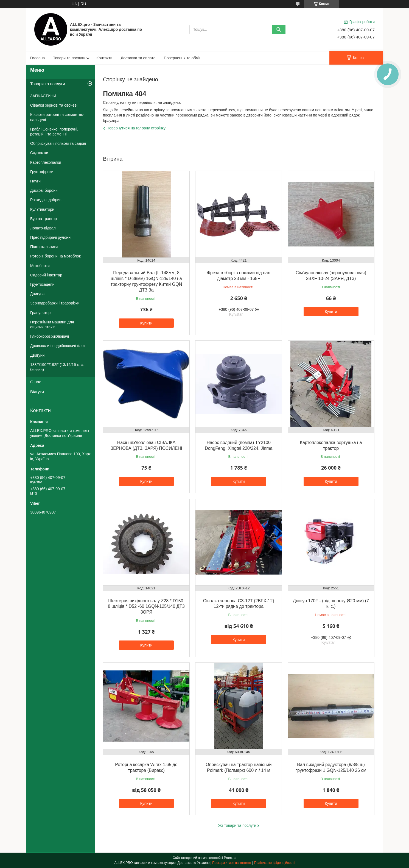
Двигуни (37, 355)
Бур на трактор (44, 219)
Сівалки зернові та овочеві (54, 105)
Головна (37, 58)
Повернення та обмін (183, 58)
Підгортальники (44, 247)
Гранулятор (40, 313)
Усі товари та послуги (237, 825)
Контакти (104, 58)
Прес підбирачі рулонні (51, 237)
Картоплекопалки (46, 162)
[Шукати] (279, 30)
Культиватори (42, 209)
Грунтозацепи (42, 284)
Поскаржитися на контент (232, 863)
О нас (36, 382)
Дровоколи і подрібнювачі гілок (58, 346)
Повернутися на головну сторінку (136, 128)
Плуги (35, 181)
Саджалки (39, 153)
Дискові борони (44, 190)
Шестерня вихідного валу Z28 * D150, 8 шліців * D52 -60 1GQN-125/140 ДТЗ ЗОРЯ (146, 607)
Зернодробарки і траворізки (55, 303)
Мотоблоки (40, 266)
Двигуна (37, 294)
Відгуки (37, 392)
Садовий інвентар (46, 275)
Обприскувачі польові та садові (58, 143)
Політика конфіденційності (274, 863)
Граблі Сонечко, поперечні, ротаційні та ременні (54, 132)
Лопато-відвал (43, 228)
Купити (146, 323)
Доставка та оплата (138, 58)
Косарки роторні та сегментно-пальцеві (57, 117)
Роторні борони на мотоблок (55, 256)
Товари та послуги (69, 58)
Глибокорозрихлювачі (50, 336)
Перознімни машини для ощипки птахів (52, 325)
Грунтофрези (42, 172)
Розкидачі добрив (46, 200)
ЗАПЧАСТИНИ (43, 96)
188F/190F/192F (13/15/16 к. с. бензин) (57, 367)
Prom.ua (230, 858)
